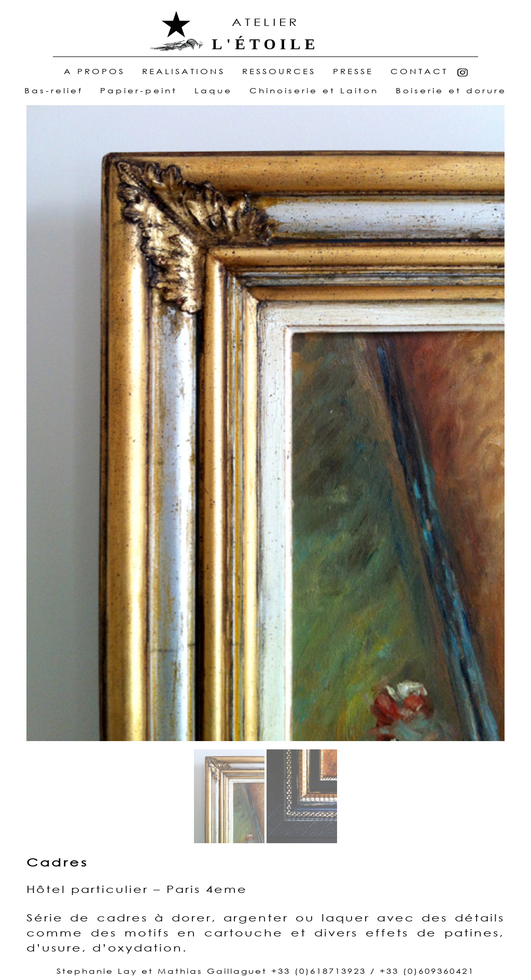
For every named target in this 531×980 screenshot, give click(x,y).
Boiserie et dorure (451, 90)
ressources (279, 72)
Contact (419, 72)
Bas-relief (54, 90)
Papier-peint (139, 90)
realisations (184, 72)
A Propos (97, 72)
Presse (353, 72)
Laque (213, 90)
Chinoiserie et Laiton (314, 90)
